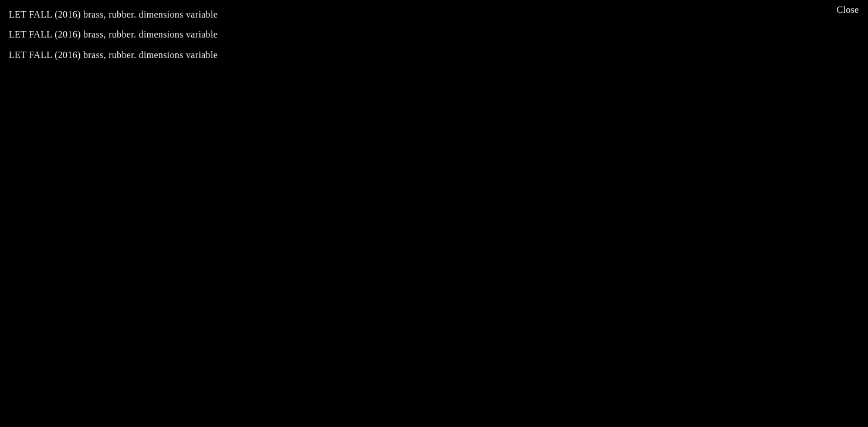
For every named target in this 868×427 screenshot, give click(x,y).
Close (847, 10)
